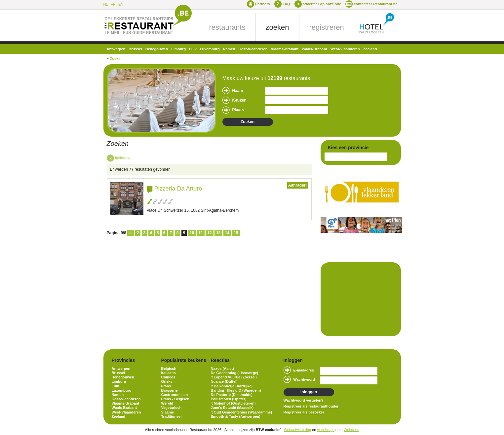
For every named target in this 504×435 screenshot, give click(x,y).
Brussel (135, 49)
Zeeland (370, 49)
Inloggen (309, 392)
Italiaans (122, 158)
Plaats (238, 110)
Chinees (168, 377)
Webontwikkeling (297, 430)
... (131, 233)
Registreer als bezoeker (304, 412)
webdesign (326, 430)
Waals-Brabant (314, 49)
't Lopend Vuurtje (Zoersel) (234, 377)
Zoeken (116, 59)
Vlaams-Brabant (285, 49)
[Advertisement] (358, 299)
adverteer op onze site (322, 4)
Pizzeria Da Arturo (178, 189)
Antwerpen (116, 49)
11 (201, 233)
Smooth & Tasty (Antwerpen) (236, 416)
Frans (166, 386)
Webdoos (351, 430)
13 (218, 233)
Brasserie (170, 390)
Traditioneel (172, 416)
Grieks (167, 381)
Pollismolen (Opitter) (229, 399)
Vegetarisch (172, 408)
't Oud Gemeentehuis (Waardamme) (242, 412)
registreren (327, 27)
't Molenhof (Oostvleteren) (233, 403)
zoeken (277, 27)
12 (209, 233)
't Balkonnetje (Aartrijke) (232, 386)
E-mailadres (304, 370)
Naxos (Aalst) (222, 369)
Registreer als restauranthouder (311, 406)
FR (113, 4)
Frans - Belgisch (175, 399)
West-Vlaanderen (345, 49)
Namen (229, 49)
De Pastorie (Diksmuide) (232, 395)
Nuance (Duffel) (224, 381)
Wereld (167, 403)
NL (106, 4)
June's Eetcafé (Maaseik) (232, 408)
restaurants (227, 27)
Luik (193, 49)
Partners (263, 4)
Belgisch (169, 369)
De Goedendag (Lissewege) (235, 373)
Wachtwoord (304, 379)
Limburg (178, 49)
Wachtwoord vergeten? (304, 400)
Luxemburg (210, 49)
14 (227, 233)
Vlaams (168, 412)
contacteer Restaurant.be (375, 4)
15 (236, 233)
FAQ (286, 4)
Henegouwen (157, 49)
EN (121, 4)
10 (192, 233)
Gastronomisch (175, 395)
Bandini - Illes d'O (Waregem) (236, 390)
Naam (238, 91)
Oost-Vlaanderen (253, 49)
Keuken (239, 100)
